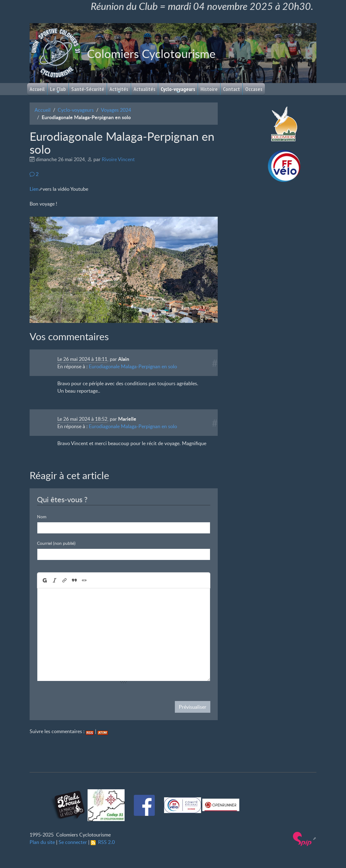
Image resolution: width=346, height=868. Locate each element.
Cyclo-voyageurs (178, 90)
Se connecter (73, 842)
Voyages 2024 (116, 110)
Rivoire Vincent (118, 159)
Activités (119, 90)
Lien (34, 189)
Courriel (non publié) (56, 543)
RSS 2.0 (103, 842)
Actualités (144, 89)
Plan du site (42, 842)
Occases (254, 89)
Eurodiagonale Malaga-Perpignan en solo (133, 366)
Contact (231, 89)
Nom (42, 517)
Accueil (37, 89)
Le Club (58, 90)
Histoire (209, 89)
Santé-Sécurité (88, 89)
